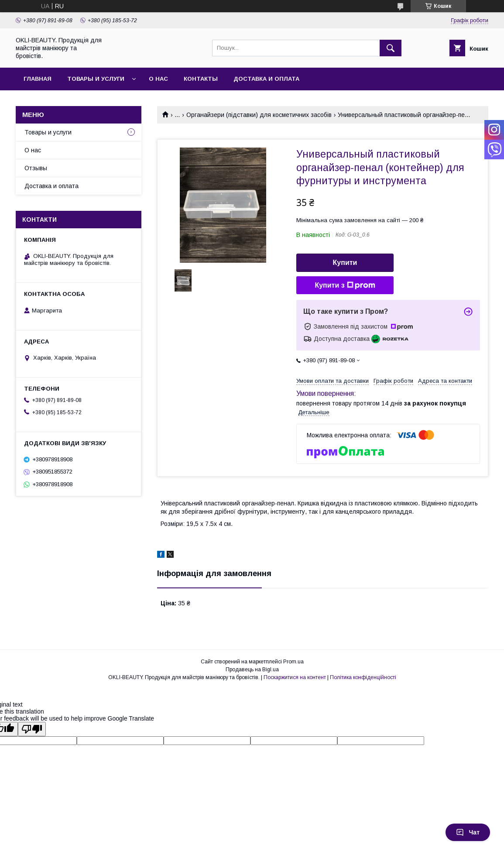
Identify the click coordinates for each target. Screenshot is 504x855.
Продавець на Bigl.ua (252, 670)
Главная (38, 79)
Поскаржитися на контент (295, 677)
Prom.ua (293, 662)
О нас (158, 79)
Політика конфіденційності (363, 677)
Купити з (345, 285)
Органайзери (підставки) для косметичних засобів (259, 115)
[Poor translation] (32, 729)
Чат (468, 832)
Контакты (201, 79)
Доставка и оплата (266, 79)
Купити (345, 263)
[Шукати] (391, 48)
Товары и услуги (96, 79)
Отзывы (36, 168)
